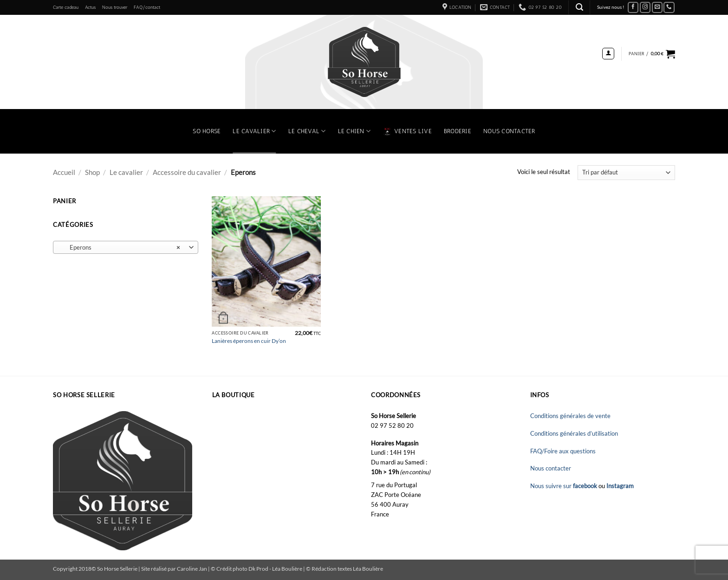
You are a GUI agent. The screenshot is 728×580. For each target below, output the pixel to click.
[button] (579, 7)
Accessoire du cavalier (187, 172)
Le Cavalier (254, 131)
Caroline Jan (192, 568)
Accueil (64, 172)
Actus (90, 7)
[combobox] (126, 247)
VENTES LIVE (407, 131)
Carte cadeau (66, 7)
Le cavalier (126, 172)
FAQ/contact (147, 7)
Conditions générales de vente (570, 416)
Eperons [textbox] (120, 248)
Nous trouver (115, 7)
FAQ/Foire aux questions (563, 451)
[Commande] (626, 173)
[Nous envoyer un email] (657, 8)
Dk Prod (259, 568)
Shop (92, 172)
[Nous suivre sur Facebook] (633, 8)
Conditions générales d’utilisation (574, 433)
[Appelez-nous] (669, 8)
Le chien (354, 131)
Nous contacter (509, 131)
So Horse (207, 131)
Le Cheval (307, 131)
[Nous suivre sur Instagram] (645, 8)
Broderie (458, 131)
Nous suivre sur (564, 486)
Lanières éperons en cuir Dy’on (249, 341)
